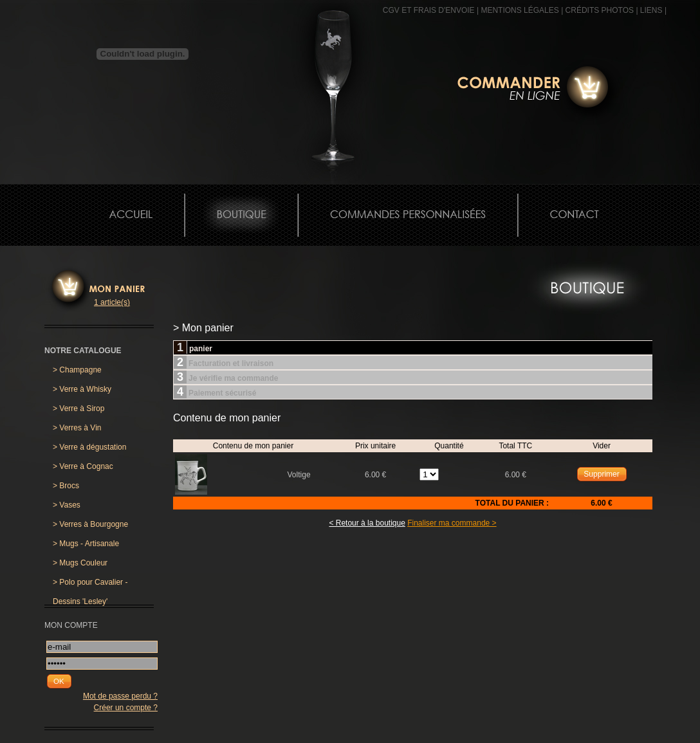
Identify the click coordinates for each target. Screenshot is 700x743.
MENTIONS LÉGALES (520, 10)
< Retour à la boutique (367, 523)
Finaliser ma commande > (452, 523)
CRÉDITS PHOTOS (600, 10)
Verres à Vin (77, 428)
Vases (67, 505)
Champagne (77, 370)
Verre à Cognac (83, 466)
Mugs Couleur (80, 563)
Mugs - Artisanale (86, 544)
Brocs (66, 486)
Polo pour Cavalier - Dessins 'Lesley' (90, 585)
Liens (651, 10)
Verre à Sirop (78, 408)
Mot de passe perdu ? (120, 696)
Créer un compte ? (126, 708)
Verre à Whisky (82, 389)
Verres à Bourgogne (90, 524)
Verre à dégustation (89, 447)
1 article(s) (112, 302)
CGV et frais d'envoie (429, 10)
